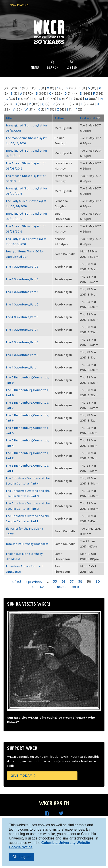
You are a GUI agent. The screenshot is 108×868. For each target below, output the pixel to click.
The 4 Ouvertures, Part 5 (22, 317)
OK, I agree (21, 857)
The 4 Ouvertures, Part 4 (22, 330)
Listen (72, 67)
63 (50, 587)
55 (55, 581)
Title (9, 118)
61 (34, 587)
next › (61, 587)
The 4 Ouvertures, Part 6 (22, 304)
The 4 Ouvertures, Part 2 (22, 355)
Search (53, 67)
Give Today (21, 775)
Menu (35, 67)
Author (59, 118)
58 (80, 581)
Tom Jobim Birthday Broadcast (27, 544)
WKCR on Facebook (47, 813)
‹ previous (34, 581)
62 (42, 587)
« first (16, 581)
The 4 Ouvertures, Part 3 (22, 342)
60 (98, 581)
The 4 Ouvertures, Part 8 (22, 279)
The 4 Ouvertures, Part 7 (22, 292)
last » (75, 587)
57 (72, 581)
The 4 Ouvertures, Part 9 (22, 267)
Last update (90, 118)
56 (63, 581)
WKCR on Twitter (61, 813)
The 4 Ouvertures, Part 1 (22, 367)
